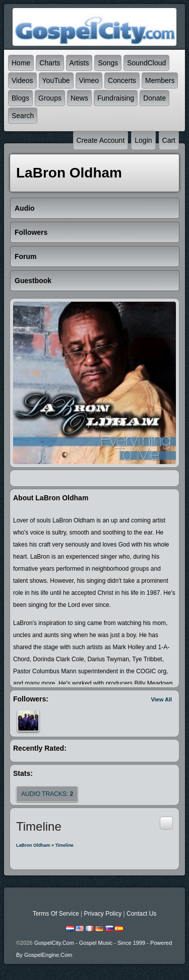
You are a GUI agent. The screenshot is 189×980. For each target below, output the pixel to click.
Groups (50, 98)
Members (160, 80)
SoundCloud (146, 63)
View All (161, 699)
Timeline (65, 845)
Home (21, 63)
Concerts (122, 80)
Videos (22, 80)
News (79, 98)
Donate (154, 98)
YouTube (56, 80)
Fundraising (116, 98)
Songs (108, 63)
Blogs (20, 98)
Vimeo (89, 80)
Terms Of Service (56, 914)
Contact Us (141, 914)
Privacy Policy (103, 914)
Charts (50, 63)
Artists (79, 63)
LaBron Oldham (33, 845)
